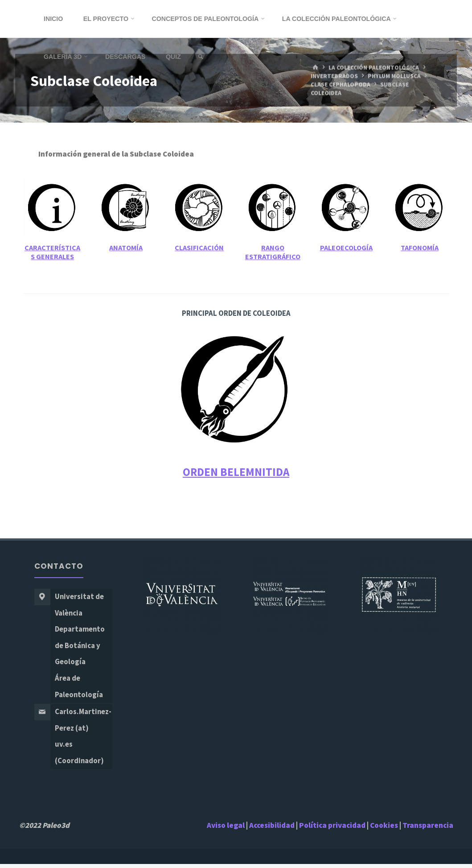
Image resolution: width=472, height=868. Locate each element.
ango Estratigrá (265, 252)
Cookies (384, 829)
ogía (365, 248)
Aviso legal (226, 829)
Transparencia (428, 829)
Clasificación (199, 248)
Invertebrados (334, 76)
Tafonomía (419, 248)
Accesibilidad (272, 829)
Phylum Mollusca (395, 76)
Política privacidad (333, 829)
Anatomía (126, 248)
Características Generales (53, 252)
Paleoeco (336, 248)
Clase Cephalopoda (341, 85)
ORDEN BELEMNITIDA (236, 472)
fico (293, 257)
